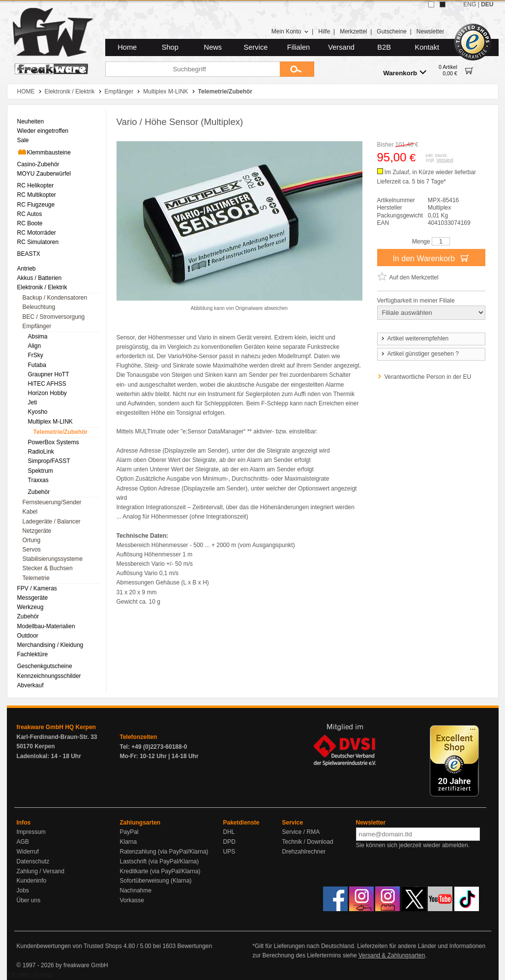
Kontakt (427, 47)
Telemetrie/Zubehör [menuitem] (60, 432)
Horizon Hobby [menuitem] (47, 393)
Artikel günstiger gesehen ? (419, 354)
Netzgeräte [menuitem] (37, 531)
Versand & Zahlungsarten (392, 955)
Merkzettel (353, 31)
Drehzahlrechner (304, 852)
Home (127, 47)
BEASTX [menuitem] (29, 254)
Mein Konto (290, 31)
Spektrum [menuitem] (41, 471)
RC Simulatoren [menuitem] (38, 242)
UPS (229, 852)
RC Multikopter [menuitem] (37, 195)
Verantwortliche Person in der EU (428, 377)
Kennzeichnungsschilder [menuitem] (49, 676)
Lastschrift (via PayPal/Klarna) (160, 861)
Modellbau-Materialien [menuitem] (46, 626)
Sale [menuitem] (23, 140)
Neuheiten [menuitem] (31, 122)
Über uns (29, 900)
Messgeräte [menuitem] (33, 598)
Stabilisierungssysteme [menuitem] (53, 559)
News (213, 47)
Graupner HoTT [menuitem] (49, 374)
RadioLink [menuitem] (41, 452)
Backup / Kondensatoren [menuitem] (55, 298)
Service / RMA (301, 832)
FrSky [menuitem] (36, 355)
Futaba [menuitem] (37, 365)
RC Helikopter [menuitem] (36, 185)
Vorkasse (132, 900)
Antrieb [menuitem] (27, 269)
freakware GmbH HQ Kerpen (56, 727)
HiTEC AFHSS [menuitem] (47, 384)
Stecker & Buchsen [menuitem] (48, 568)
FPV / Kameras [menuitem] (37, 588)
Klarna (129, 842)
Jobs (23, 890)
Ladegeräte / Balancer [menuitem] (52, 521)
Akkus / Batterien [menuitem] (40, 278)
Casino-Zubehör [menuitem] (38, 164)
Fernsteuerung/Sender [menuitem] (52, 502)
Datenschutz (33, 861)
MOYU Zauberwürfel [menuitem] (44, 174)
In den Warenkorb (431, 258)
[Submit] (297, 69)
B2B (384, 47)
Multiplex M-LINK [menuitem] (50, 422)
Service (256, 47)
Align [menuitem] (35, 346)
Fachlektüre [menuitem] (33, 654)
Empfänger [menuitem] (37, 326)
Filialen (298, 47)
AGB (23, 842)
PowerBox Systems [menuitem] (54, 442)
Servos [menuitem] (32, 550)
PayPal (129, 832)
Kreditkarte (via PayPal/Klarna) (160, 871)
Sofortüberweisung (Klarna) (156, 881)
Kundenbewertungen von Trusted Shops (69, 946)
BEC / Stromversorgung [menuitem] (54, 317)
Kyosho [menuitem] (38, 412)
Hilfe (324, 31)
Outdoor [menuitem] (28, 636)
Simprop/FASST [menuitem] (49, 461)
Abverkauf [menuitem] (30, 685)
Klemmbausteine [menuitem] (44, 152)
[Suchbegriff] (193, 69)
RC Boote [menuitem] (30, 223)
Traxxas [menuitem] (38, 480)
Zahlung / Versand (41, 871)
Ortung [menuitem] (32, 540)
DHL (229, 832)
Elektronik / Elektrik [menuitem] (42, 287)
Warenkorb (405, 73)
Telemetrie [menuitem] (36, 578)
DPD (229, 842)
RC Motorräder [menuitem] (37, 233)
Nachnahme (136, 890)
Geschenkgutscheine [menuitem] (45, 666)
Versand (341, 47)
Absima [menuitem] (38, 337)
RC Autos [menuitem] (30, 214)
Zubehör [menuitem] (39, 492)
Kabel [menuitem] (30, 512)
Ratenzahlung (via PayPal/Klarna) (164, 852)
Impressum (31, 832)
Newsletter (431, 31)
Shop (170, 47)
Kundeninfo (32, 881)
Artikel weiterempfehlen (415, 338)
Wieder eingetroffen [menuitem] (43, 131)
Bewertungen (194, 946)
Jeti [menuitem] (33, 402)
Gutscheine (392, 31)
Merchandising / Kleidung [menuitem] (50, 645)
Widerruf (28, 852)
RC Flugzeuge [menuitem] (36, 205)
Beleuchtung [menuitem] (39, 307)
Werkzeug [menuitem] (30, 607)
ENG (470, 4)
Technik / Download (308, 842)
